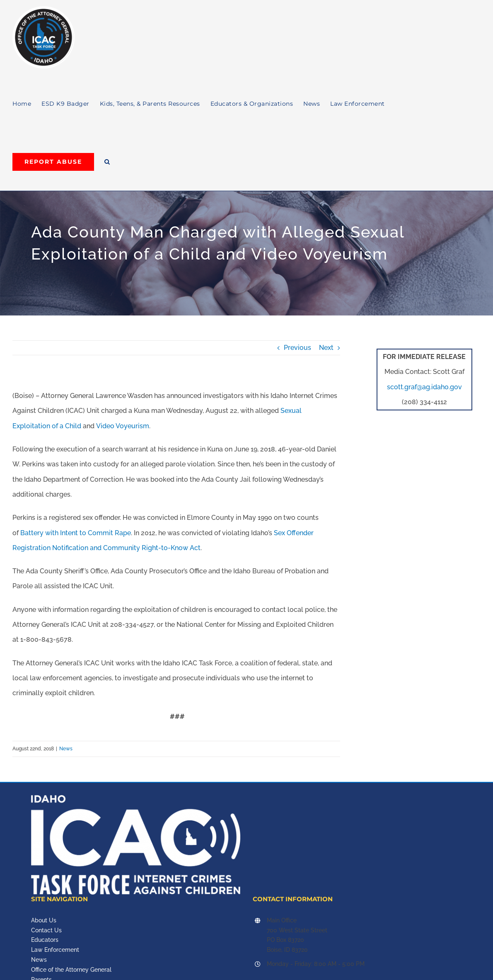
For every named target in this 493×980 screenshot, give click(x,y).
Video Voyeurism (123, 426)
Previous (297, 348)
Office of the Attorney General (71, 970)
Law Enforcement (55, 950)
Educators (45, 940)
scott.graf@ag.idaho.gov (424, 387)
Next (326, 348)
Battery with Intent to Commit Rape (76, 533)
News (66, 749)
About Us (44, 920)
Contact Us (46, 930)
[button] (107, 162)
